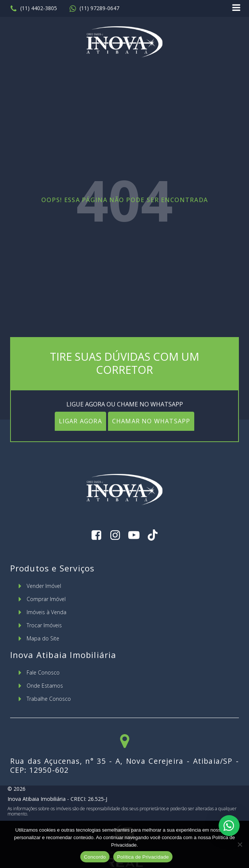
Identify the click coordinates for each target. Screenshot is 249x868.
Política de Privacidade (143, 857)
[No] (240, 844)
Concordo (95, 857)
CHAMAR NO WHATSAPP (151, 421)
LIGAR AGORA (80, 421)
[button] (33, 9)
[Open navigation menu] (236, 8)
